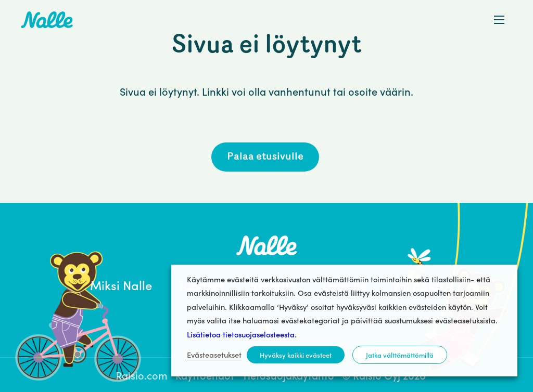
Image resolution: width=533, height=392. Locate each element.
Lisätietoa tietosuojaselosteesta (241, 334)
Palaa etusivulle (265, 157)
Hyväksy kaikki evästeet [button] (296, 355)
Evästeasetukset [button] (214, 354)
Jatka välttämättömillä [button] (400, 355)
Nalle (47, 20)
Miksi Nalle (121, 285)
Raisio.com (142, 375)
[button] (499, 19)
